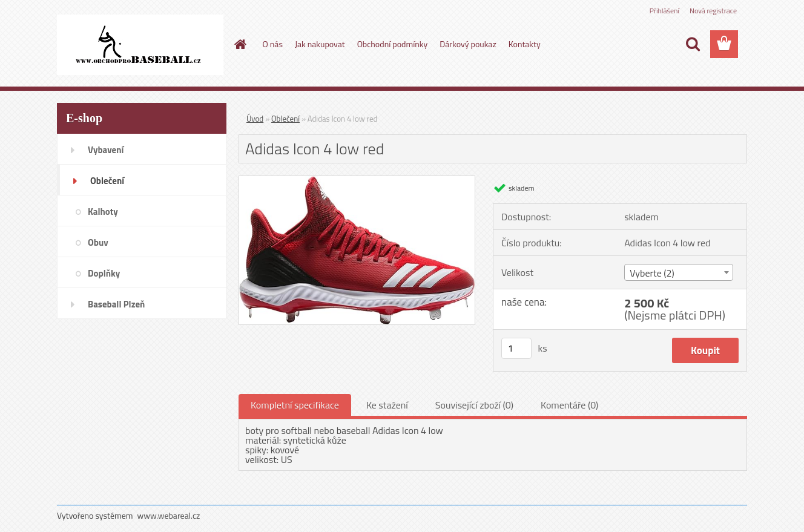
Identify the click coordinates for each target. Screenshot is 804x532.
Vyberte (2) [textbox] (652, 273)
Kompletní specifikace (295, 405)
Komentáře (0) (569, 405)
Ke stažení (387, 405)
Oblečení (285, 119)
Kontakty (525, 44)
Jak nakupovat (320, 44)
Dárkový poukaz (468, 44)
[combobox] (678, 272)
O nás (273, 44)
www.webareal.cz (169, 515)
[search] (693, 44)
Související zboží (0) (474, 405)
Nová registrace (713, 11)
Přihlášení (664, 11)
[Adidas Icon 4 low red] (357, 181)
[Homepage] (240, 44)
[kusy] (516, 348)
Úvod (255, 119)
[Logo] (140, 45)
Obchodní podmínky (393, 44)
